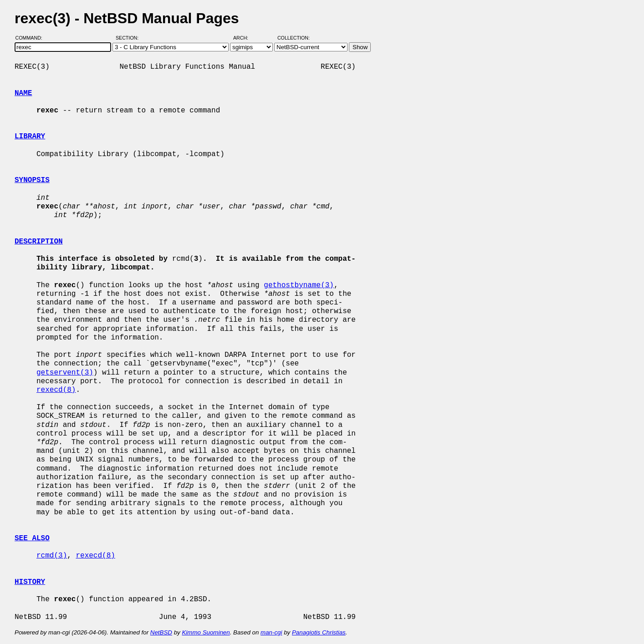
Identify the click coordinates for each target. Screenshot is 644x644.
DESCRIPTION (39, 242)
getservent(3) (65, 373)
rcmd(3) (52, 556)
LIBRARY (30, 137)
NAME (23, 93)
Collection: (294, 38)
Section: (129, 38)
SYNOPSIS (32, 180)
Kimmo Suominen (206, 632)
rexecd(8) (56, 390)
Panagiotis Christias (319, 632)
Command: (32, 38)
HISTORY (30, 582)
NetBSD (161, 632)
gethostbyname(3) (299, 285)
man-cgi (271, 632)
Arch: (245, 38)
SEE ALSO (32, 538)
